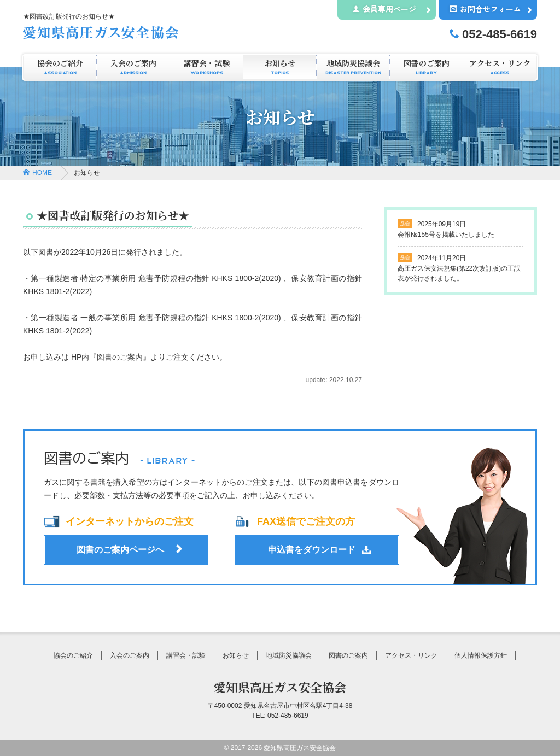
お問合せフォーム (485, 9)
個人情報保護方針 (481, 655)
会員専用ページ (384, 9)
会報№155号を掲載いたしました (446, 229)
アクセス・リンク (500, 68)
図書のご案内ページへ (120, 550)
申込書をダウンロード (312, 550)
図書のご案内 (426, 68)
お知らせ (280, 68)
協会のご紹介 (60, 68)
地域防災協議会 (353, 68)
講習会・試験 (206, 68)
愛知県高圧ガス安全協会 (280, 687)
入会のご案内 (133, 68)
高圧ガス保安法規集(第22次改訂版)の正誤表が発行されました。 (459, 268)
